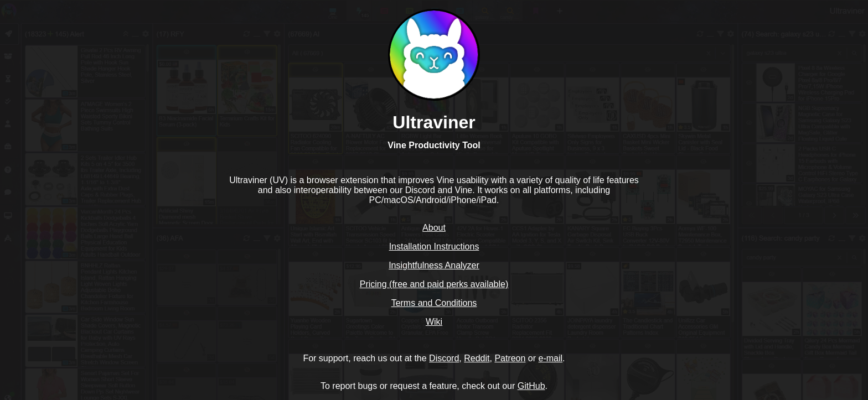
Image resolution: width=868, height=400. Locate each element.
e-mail (551, 358)
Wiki (434, 322)
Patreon (510, 358)
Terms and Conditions (434, 303)
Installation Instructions (434, 246)
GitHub (531, 386)
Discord (444, 358)
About (434, 228)
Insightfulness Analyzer (434, 265)
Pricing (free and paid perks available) (434, 284)
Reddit (477, 358)
